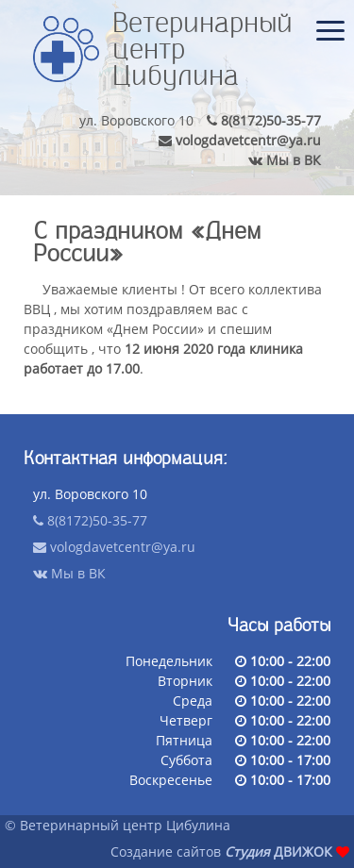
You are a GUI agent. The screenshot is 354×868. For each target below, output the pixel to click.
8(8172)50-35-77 (264, 121)
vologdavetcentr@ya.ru (240, 141)
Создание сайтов (166, 851)
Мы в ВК (285, 160)
